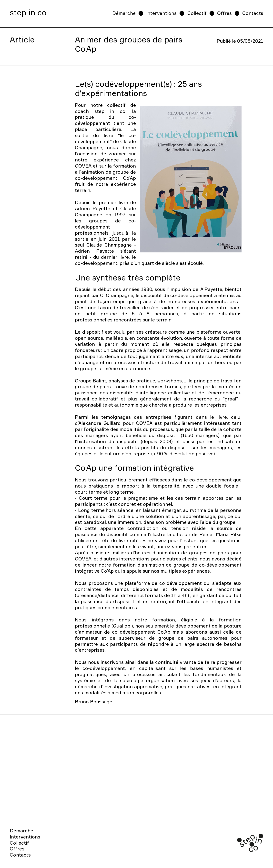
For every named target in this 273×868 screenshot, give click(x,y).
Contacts (253, 13)
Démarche (124, 13)
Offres (224, 13)
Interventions (161, 13)
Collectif (197, 13)
